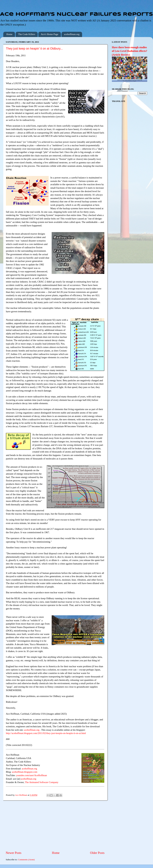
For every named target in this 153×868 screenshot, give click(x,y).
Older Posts (97, 853)
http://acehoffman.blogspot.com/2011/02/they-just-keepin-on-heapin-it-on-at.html (46, 733)
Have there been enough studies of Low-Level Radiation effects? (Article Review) (129, 51)
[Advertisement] (55, 826)
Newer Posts (14, 853)
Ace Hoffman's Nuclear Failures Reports (76, 14)
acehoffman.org (72, 34)
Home (9, 34)
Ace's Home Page (50, 34)
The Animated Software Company (42, 782)
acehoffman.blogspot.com (25, 772)
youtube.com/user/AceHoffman (32, 775)
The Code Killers (27, 34)
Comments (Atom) (26, 860)
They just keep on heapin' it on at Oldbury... (34, 49)
